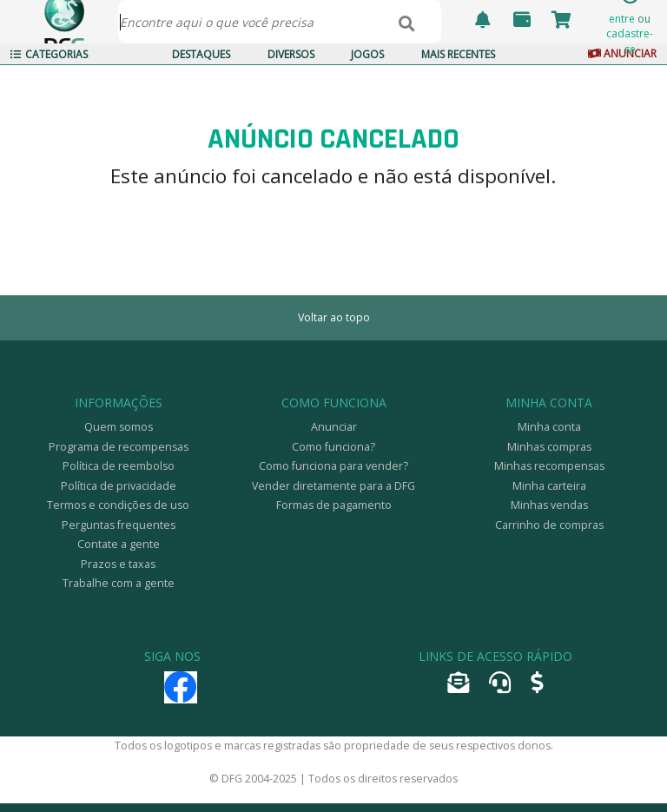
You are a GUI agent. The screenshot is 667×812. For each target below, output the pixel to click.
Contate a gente (119, 544)
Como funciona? (333, 447)
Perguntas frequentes (119, 525)
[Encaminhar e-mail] (458, 687)
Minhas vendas (549, 505)
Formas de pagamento (334, 505)
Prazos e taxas (118, 564)
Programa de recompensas (119, 447)
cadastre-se (630, 41)
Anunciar (334, 427)
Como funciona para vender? (333, 466)
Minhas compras (549, 447)
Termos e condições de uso (118, 505)
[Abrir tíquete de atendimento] (500, 687)
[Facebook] (181, 695)
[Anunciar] (537, 687)
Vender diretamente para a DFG (333, 486)
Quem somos (119, 427)
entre (622, 19)
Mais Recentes (458, 54)
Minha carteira (549, 486)
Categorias (49, 54)
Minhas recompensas (549, 466)
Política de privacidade (119, 486)
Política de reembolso (119, 466)
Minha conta (549, 427)
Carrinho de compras (549, 525)
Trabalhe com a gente (119, 583)
